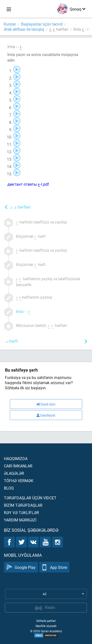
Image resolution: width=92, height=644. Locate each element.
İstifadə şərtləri (46, 621)
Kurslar (10, 24)
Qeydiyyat (46, 415)
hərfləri (20, 207)
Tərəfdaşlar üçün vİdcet (30, 498)
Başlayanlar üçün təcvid (42, 24)
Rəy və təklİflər (21, 512)
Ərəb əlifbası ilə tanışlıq (24, 29)
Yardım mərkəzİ (20, 520)
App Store (54, 567)
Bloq (9, 488)
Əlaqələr (14, 473)
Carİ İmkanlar (18, 466)
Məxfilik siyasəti (46, 626)
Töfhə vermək (19, 481)
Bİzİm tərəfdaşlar (23, 505)
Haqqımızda (16, 458)
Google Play (21, 567)
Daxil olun (46, 404)
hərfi (11, 342)
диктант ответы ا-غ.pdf (28, 184)
